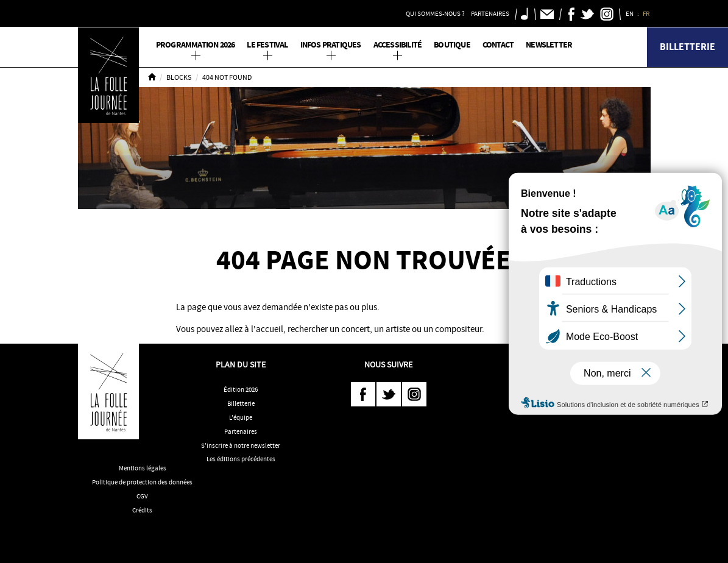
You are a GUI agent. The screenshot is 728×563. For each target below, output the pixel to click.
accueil (270, 329)
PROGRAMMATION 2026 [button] (196, 45)
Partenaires (241, 431)
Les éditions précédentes (241, 459)
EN (630, 13)
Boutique (452, 45)
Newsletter (549, 45)
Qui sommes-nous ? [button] (435, 13)
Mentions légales (143, 468)
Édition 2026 (241, 389)
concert (355, 329)
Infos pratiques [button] (331, 45)
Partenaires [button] (490, 13)
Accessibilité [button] (398, 45)
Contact (498, 45)
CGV (142, 496)
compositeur (458, 329)
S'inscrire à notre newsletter (241, 445)
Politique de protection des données (142, 482)
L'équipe (241, 417)
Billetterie (687, 47)
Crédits (142, 510)
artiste (398, 329)
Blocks (179, 77)
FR (647, 13)
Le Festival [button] (267, 45)
